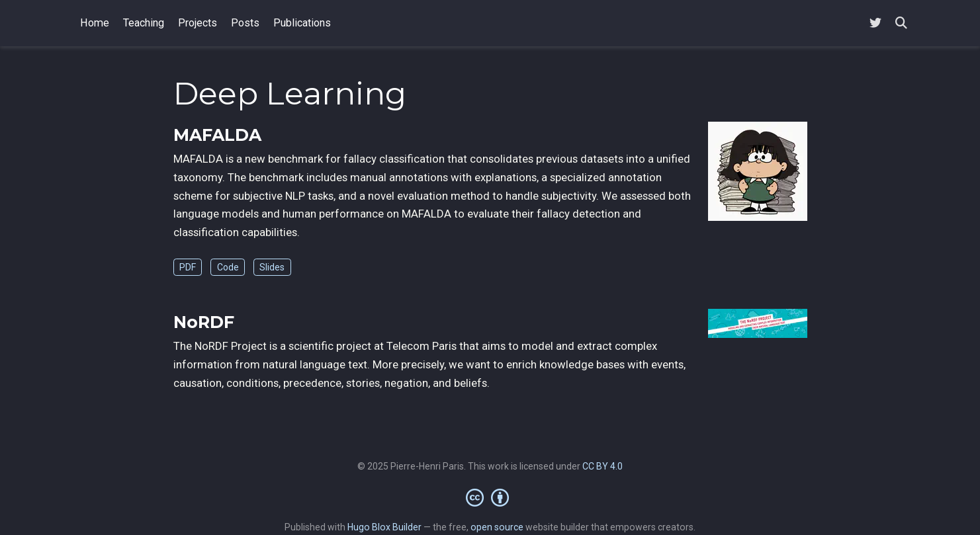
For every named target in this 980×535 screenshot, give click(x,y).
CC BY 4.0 (602, 466)
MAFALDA (217, 135)
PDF (188, 267)
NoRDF (204, 322)
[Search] (901, 23)
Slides (272, 267)
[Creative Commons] (490, 497)
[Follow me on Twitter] (875, 23)
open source (497, 527)
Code (228, 267)
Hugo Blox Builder (384, 527)
